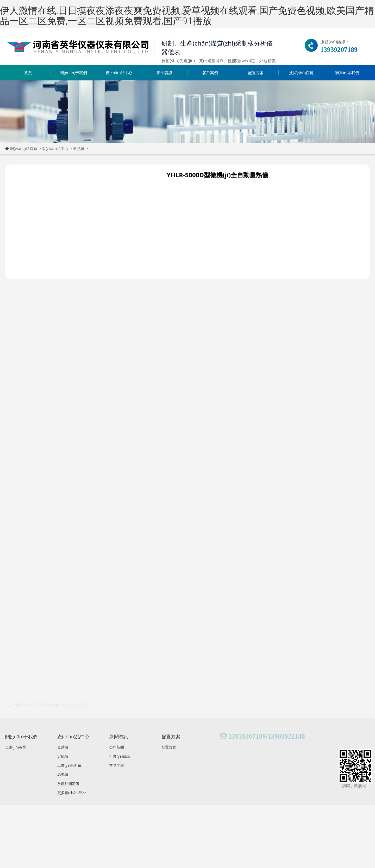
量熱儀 (79, 148)
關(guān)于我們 (73, 73)
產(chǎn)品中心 (119, 73)
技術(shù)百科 (301, 73)
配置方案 (256, 73)
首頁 (28, 73)
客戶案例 (210, 73)
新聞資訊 (165, 73)
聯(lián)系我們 (347, 73)
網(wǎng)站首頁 (24, 148)
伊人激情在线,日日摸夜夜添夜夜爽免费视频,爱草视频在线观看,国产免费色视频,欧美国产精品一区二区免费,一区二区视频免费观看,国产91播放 (187, 15)
